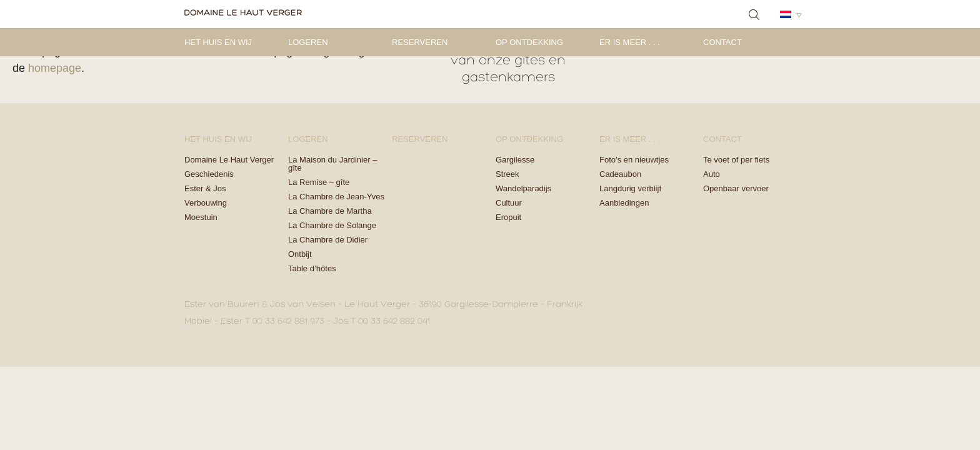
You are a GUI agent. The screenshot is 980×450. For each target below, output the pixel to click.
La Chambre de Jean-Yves (336, 197)
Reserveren (420, 42)
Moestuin (201, 217)
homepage (55, 68)
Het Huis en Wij (218, 42)
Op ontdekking (529, 42)
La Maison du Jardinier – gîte (332, 164)
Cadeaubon (620, 174)
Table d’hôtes (312, 268)
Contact (722, 42)
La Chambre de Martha (330, 211)
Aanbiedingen (624, 203)
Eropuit (508, 217)
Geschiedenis (209, 174)
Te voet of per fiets (736, 160)
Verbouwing (206, 203)
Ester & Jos (205, 188)
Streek (507, 174)
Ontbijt (300, 254)
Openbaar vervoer (736, 188)
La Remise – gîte (319, 182)
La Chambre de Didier (328, 240)
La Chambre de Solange (332, 225)
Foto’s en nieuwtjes (634, 160)
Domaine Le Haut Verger (229, 160)
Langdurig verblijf (630, 188)
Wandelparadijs (523, 188)
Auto (712, 174)
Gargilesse (515, 160)
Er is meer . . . (630, 42)
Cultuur (509, 203)
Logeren (308, 42)
